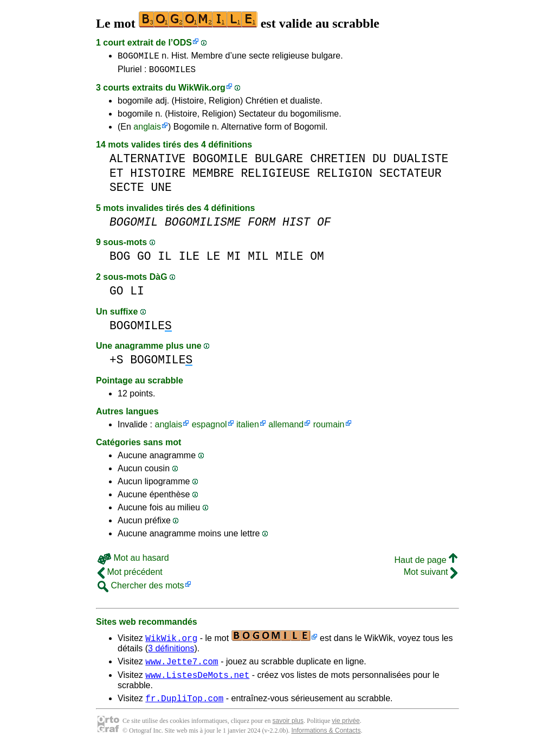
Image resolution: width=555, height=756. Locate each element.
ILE (189, 260)
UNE (162, 191)
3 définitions (171, 652)
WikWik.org (202, 91)
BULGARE (279, 162)
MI (234, 260)
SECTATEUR (411, 177)
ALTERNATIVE (147, 162)
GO (144, 260)
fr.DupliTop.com (184, 706)
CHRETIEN (338, 162)
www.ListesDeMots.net (197, 681)
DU (379, 162)
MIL (258, 260)
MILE (289, 260)
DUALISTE (421, 162)
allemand (286, 428)
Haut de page (426, 563)
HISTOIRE (158, 177)
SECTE (127, 191)
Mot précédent (130, 575)
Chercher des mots (141, 589)
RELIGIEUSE (275, 177)
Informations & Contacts (326, 739)
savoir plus (288, 729)
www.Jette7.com (182, 666)
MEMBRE (213, 177)
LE (214, 260)
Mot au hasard (133, 561)
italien (248, 428)
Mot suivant (431, 575)
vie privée (346, 729)
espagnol (209, 428)
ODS (182, 43)
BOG (120, 260)
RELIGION (345, 177)
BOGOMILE (138, 57)
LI (137, 294)
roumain (329, 428)
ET (117, 177)
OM (317, 260)
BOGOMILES (172, 72)
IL (165, 260)
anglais (147, 130)
